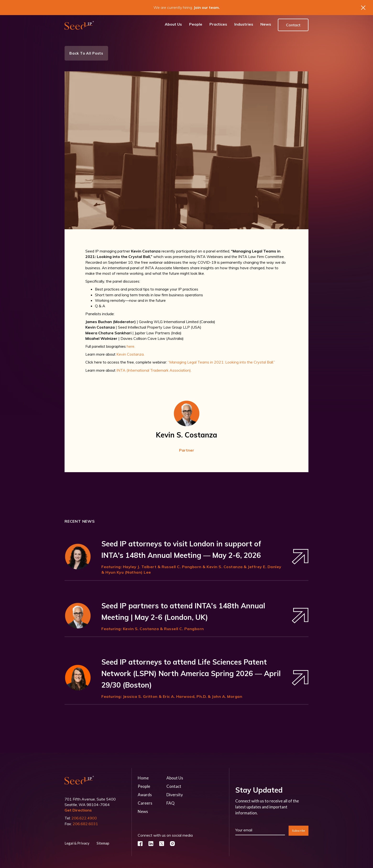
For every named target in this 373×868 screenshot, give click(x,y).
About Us (175, 778)
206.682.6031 (85, 824)
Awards (145, 795)
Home (143, 778)
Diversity (175, 795)
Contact (293, 25)
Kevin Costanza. (130, 354)
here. (131, 346)
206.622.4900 (84, 818)
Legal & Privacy (77, 843)
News (143, 811)
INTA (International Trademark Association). (154, 370)
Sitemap (103, 843)
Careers (145, 803)
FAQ (170, 803)
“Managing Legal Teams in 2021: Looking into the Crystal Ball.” (221, 362)
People (144, 786)
